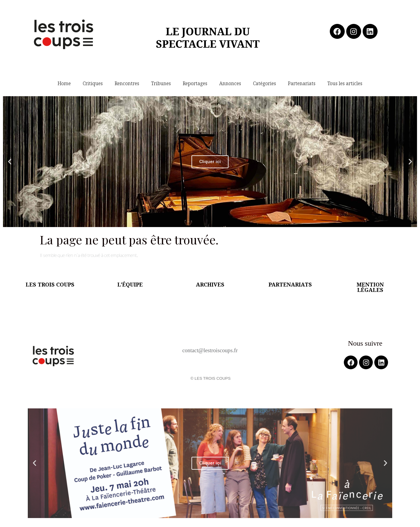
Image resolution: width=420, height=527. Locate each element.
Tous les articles (345, 83)
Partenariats (302, 83)
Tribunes (161, 83)
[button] (10, 162)
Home (64, 83)
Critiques (93, 83)
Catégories (265, 83)
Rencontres (127, 83)
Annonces (230, 83)
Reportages (195, 83)
